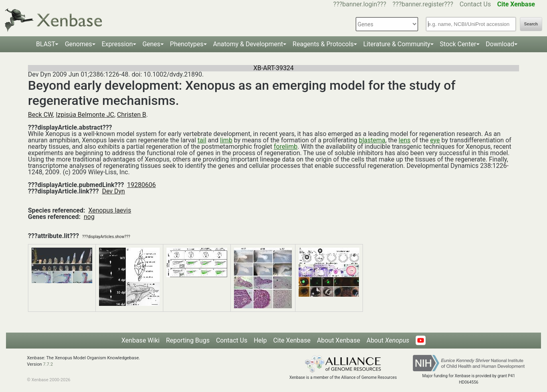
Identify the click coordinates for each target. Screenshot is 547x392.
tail (202, 140)
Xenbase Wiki (141, 340)
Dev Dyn (113, 191)
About (388, 340)
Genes (152, 44)
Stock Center (458, 44)
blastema (372, 140)
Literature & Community (397, 44)
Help (260, 340)
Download (500, 44)
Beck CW (41, 115)
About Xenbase (339, 340)
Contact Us (475, 4)
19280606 (141, 185)
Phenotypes (187, 44)
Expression (117, 44)
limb (226, 140)
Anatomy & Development (248, 44)
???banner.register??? (423, 4)
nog (89, 217)
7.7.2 (48, 364)
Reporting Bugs (188, 340)
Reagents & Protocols (323, 44)
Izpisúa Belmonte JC (85, 115)
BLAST (46, 44)
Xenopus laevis (110, 210)
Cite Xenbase (292, 340)
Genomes (78, 44)
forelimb (286, 147)
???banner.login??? (360, 4)
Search (531, 24)
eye (435, 140)
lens (405, 140)
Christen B (132, 115)
